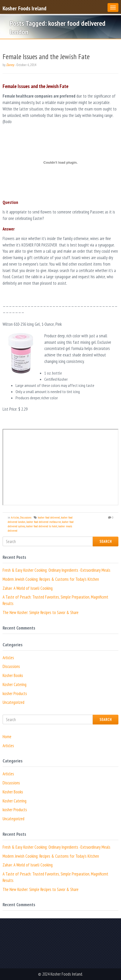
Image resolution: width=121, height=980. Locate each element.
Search (106, 541)
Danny (10, 65)
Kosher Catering (15, 684)
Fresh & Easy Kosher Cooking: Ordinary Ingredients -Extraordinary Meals (56, 570)
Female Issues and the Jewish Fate (46, 56)
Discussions (26, 517)
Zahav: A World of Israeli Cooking (28, 588)
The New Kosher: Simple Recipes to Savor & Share (41, 612)
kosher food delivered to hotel (42, 526)
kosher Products (15, 694)
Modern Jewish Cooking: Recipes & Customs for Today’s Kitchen (51, 579)
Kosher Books (13, 675)
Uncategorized (13, 702)
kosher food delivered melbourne (44, 522)
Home (7, 737)
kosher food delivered (49, 517)
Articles (15, 517)
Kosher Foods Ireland (24, 8)
